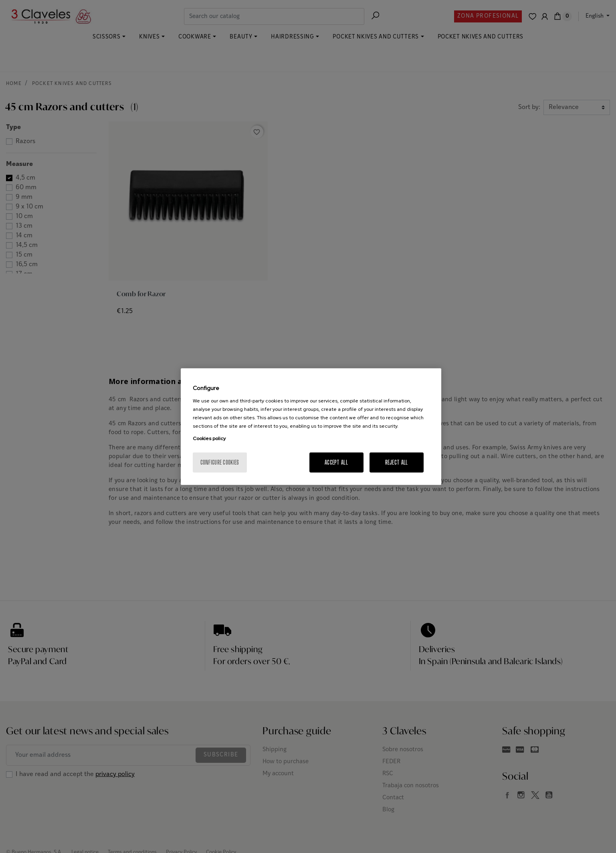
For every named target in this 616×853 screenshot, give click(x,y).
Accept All (336, 462)
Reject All (397, 462)
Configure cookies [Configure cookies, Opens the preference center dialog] (220, 462)
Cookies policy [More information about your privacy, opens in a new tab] (209, 438)
